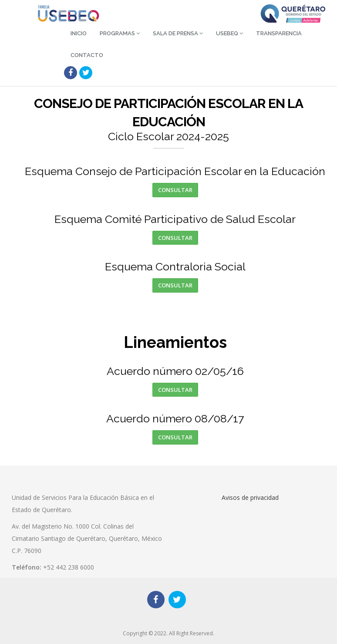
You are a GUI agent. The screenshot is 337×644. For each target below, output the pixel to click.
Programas (120, 33)
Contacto (87, 55)
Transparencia (279, 33)
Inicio (79, 33)
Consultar (175, 190)
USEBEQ (229, 33)
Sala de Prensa (178, 33)
